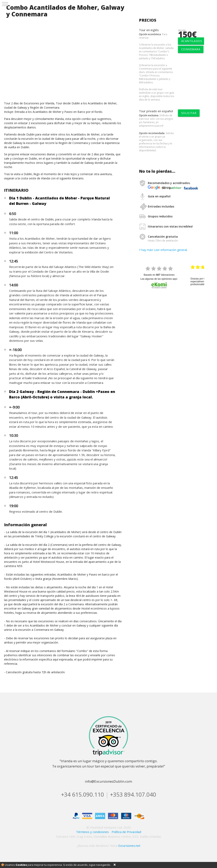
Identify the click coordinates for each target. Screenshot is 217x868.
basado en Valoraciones (159, 275)
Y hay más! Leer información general (163, 250)
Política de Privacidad (126, 832)
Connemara (191, 49)
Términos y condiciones (92, 832)
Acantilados (192, 41)
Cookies (21, 865)
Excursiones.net (129, 846)
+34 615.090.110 (83, 794)
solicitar (189, 113)
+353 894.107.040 (133, 794)
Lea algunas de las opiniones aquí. (159, 279)
